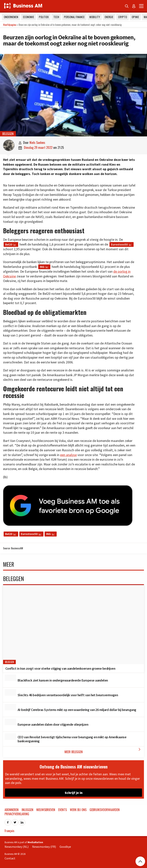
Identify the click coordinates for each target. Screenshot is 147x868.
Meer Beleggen (103, 751)
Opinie (135, 17)
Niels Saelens (37, 143)
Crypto (122, 17)
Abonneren (12, 810)
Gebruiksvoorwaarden (105, 810)
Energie (109, 17)
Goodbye (65, 847)
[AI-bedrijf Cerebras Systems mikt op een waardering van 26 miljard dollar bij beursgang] (10, 707)
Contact (10, 858)
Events (62, 810)
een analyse (68, 455)
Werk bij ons (78, 810)
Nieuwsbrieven (46, 810)
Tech (56, 17)
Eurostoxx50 (119, 244)
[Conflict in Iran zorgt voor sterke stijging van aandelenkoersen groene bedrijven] (73, 625)
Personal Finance (74, 17)
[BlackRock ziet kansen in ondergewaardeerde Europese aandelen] (10, 678)
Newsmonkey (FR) (44, 847)
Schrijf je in (74, 793)
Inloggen (27, 810)
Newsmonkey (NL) (17, 847)
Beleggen (8, 134)
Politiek (44, 17)
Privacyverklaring (17, 814)
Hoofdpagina (10, 25)
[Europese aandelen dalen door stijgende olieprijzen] (10, 722)
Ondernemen (11, 17)
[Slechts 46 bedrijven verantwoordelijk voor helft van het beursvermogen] (10, 692)
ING (42, 267)
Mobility (95, 17)
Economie (29, 17)
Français (9, 831)
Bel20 (9, 244)
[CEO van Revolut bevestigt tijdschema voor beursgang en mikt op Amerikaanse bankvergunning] (10, 737)
